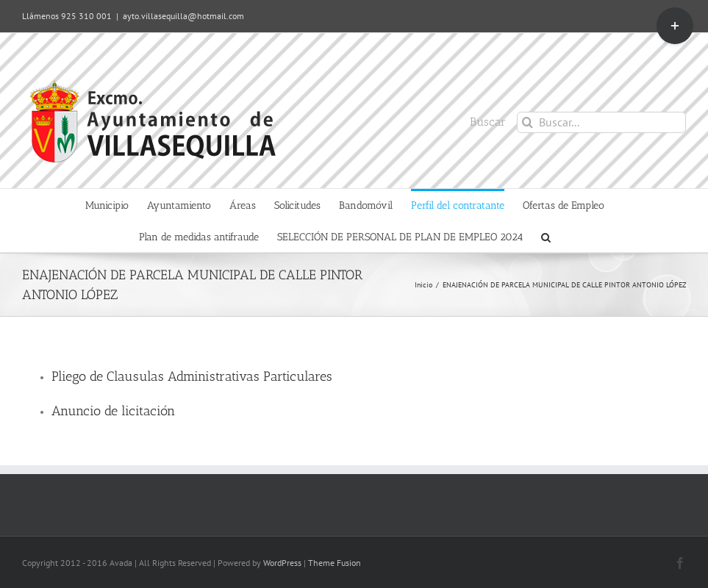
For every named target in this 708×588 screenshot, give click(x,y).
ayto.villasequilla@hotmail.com (183, 16)
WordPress (282, 563)
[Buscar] (528, 122)
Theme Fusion (335, 563)
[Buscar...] (601, 122)
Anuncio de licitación (113, 411)
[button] (546, 236)
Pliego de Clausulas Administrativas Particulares (192, 376)
